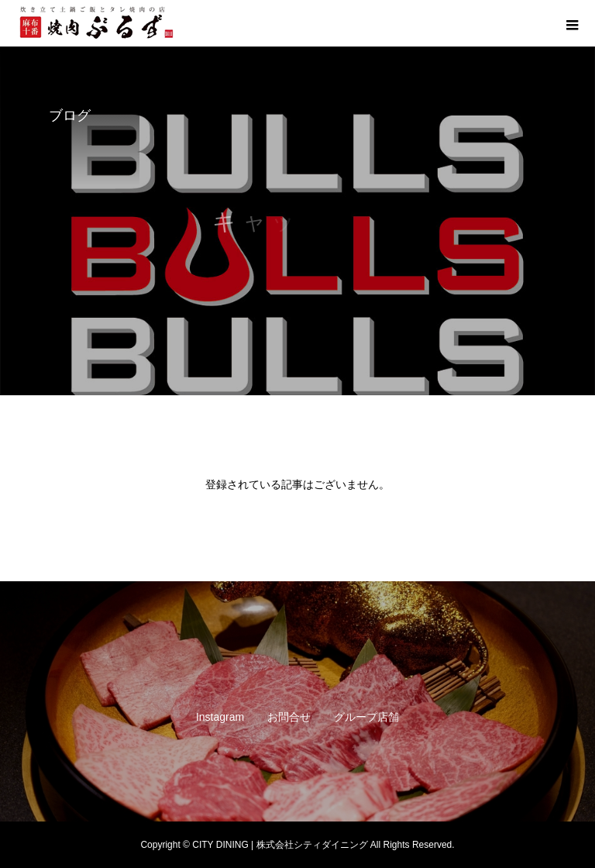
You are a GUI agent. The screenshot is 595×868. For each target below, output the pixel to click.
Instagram (220, 717)
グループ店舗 (366, 717)
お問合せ (289, 717)
